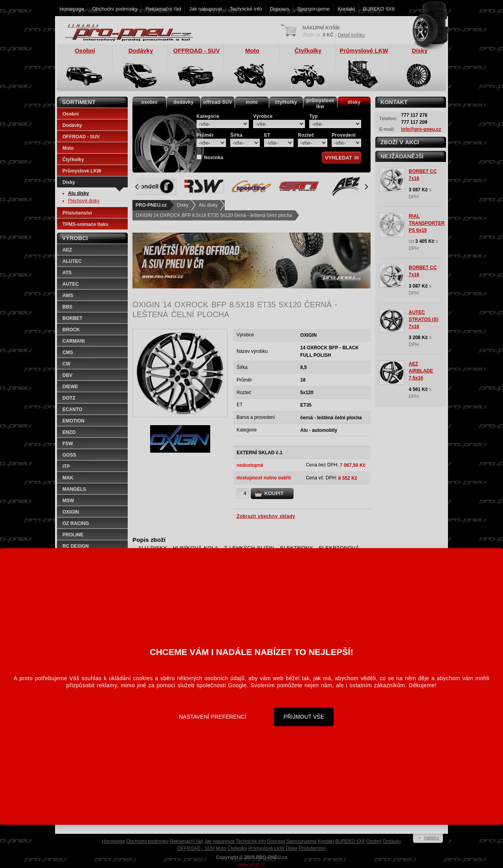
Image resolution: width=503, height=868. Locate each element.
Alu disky (208, 205)
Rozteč (306, 135)
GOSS (69, 455)
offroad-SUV (218, 102)
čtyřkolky (286, 102)
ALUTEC (72, 261)
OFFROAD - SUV (81, 137)
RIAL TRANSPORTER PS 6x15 (427, 223)
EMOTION (73, 421)
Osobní (71, 114)
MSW (68, 501)
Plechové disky (84, 201)
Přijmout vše (304, 717)
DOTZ (69, 398)
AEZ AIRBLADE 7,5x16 (421, 371)
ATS (67, 273)
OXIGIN (71, 512)
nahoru (431, 838)
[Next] (366, 187)
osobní (149, 102)
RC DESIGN (76, 546)
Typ (314, 116)
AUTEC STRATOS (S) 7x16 (424, 319)
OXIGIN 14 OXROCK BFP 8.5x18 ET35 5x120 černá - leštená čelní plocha (214, 215)
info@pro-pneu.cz (421, 129)
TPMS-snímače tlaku (85, 224)
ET (267, 135)
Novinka (214, 158)
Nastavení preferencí (212, 717)
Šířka (236, 135)
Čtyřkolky (73, 160)
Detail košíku (352, 35)
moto (252, 102)
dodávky (183, 102)
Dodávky (72, 125)
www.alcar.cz (251, 864)
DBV (67, 375)
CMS (68, 352)
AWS (68, 295)
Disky (183, 205)
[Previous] (137, 187)
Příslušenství (77, 213)
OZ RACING (76, 523)
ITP (66, 466)
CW (66, 364)
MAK (68, 478)
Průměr (205, 135)
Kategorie (208, 116)
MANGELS (74, 489)
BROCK (71, 330)
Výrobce (263, 116)
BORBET (73, 318)
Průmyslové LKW (82, 171)
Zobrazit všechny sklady (266, 516)
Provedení (344, 135)
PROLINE (73, 535)
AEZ (67, 250)
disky (354, 102)
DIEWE (70, 387)
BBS (67, 307)
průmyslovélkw (320, 104)
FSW (68, 444)
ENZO (69, 432)
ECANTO (72, 409)
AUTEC (71, 284)
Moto (68, 148)
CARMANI (74, 341)
